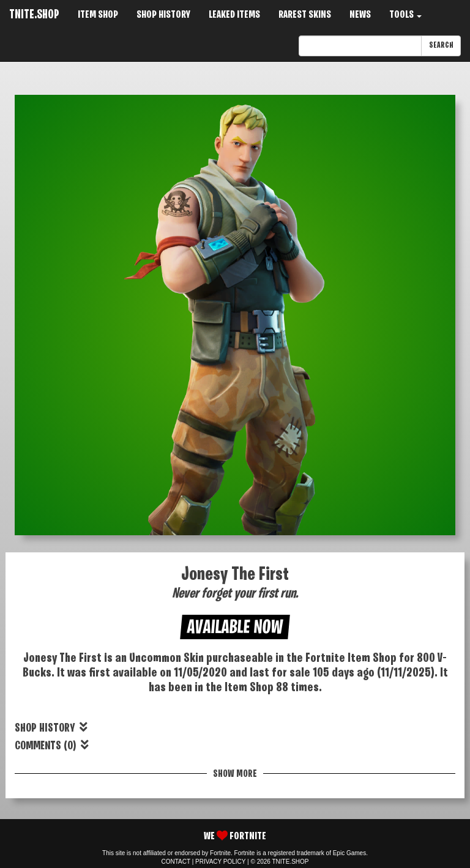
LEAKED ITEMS (234, 15)
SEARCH (441, 46)
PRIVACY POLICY (220, 862)
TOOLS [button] (405, 15)
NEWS (360, 15)
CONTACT (176, 862)
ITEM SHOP (98, 15)
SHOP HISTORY (163, 15)
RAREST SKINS (305, 15)
